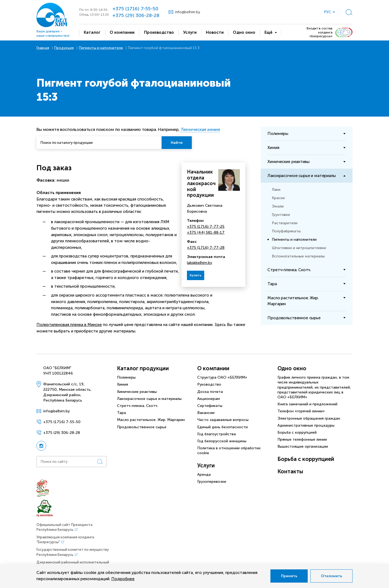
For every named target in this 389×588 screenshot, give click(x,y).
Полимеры (126, 377)
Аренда (204, 475)
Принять (289, 576)
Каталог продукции (143, 368)
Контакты (290, 471)
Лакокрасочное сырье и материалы (149, 399)
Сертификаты (210, 406)
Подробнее (123, 579)
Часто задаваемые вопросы (223, 420)
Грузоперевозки (212, 482)
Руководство (209, 384)
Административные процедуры (306, 425)
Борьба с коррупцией (297, 432)
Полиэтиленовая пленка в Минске (69, 325)
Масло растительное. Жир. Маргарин (151, 420)
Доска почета (210, 392)
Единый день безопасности (222, 427)
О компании (213, 368)
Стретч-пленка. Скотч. (138, 406)
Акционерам (209, 399)
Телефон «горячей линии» (301, 411)
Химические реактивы (137, 392)
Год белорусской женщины (222, 441)
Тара (121, 413)
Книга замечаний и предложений (307, 404)
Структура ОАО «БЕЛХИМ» (222, 377)
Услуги (206, 465)
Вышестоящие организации (303, 446)
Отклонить (331, 576)
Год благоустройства (217, 434)
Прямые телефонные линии (302, 439)
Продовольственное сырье (142, 427)
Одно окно (292, 368)
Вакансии (206, 413)
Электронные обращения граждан (309, 418)
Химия (123, 384)
